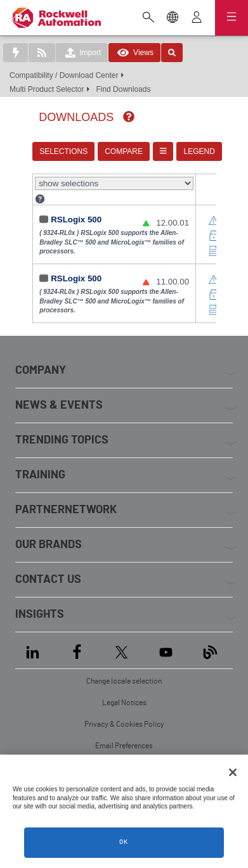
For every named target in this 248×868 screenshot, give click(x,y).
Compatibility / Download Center (64, 75)
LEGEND (199, 151)
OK (124, 842)
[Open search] (148, 18)
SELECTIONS (63, 151)
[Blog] (210, 650)
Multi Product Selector (47, 89)
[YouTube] (166, 650)
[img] (129, 117)
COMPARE (124, 151)
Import (82, 53)
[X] (121, 650)
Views (134, 53)
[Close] (233, 772)
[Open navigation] (232, 18)
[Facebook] (77, 650)
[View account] (197, 18)
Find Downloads (123, 89)
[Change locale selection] (173, 18)
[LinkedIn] (35, 650)
